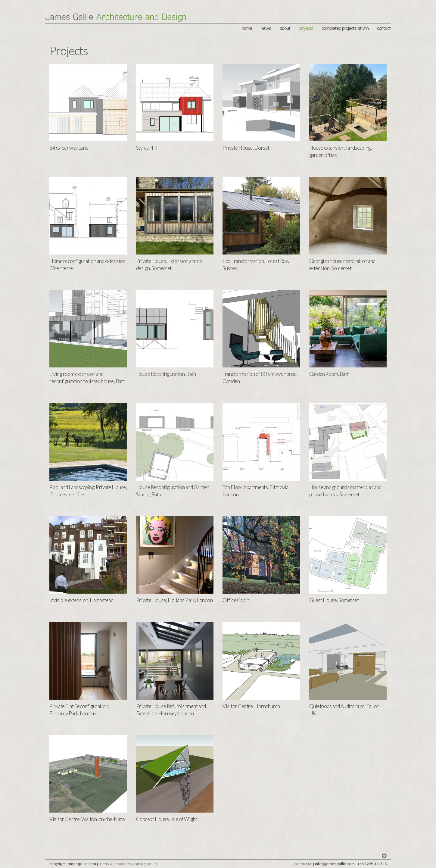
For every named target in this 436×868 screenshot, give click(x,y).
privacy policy (146, 864)
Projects (306, 28)
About (285, 28)
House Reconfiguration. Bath (166, 374)
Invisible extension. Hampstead (81, 600)
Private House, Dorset (246, 148)
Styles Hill (147, 148)
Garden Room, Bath (329, 374)
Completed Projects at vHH (345, 28)
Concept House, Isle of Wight (167, 819)
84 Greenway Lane (69, 148)
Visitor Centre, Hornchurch (251, 706)
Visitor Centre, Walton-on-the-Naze (87, 819)
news (266, 28)
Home (247, 28)
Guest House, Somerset (334, 600)
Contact (384, 28)
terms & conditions (115, 864)
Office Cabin (236, 600)
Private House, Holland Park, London (174, 600)
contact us (303, 864)
